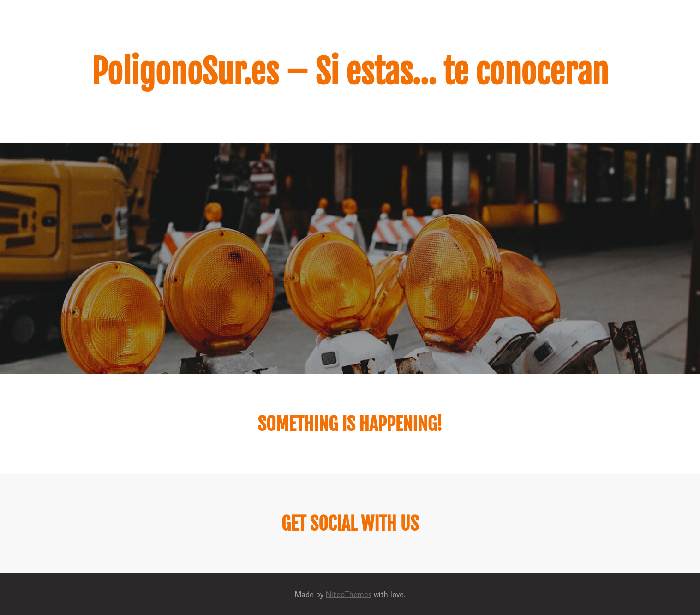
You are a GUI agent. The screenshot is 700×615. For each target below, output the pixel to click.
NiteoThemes (349, 594)
